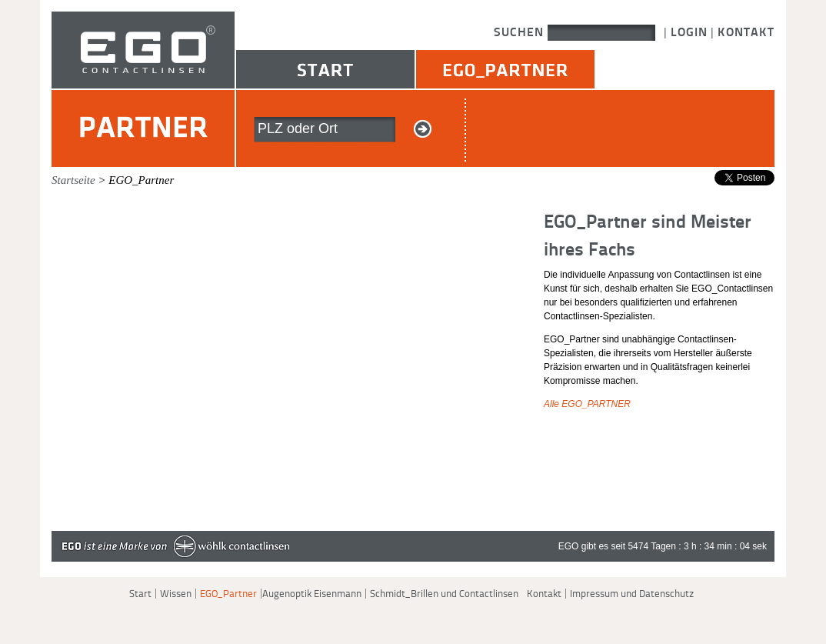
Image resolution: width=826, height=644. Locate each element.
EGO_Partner (505, 69)
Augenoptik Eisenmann (312, 594)
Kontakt (746, 32)
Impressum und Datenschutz (632, 594)
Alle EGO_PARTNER (587, 404)
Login (689, 32)
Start (325, 69)
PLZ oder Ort (298, 128)
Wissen (176, 594)
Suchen (521, 32)
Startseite (73, 180)
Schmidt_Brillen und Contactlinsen (444, 594)
